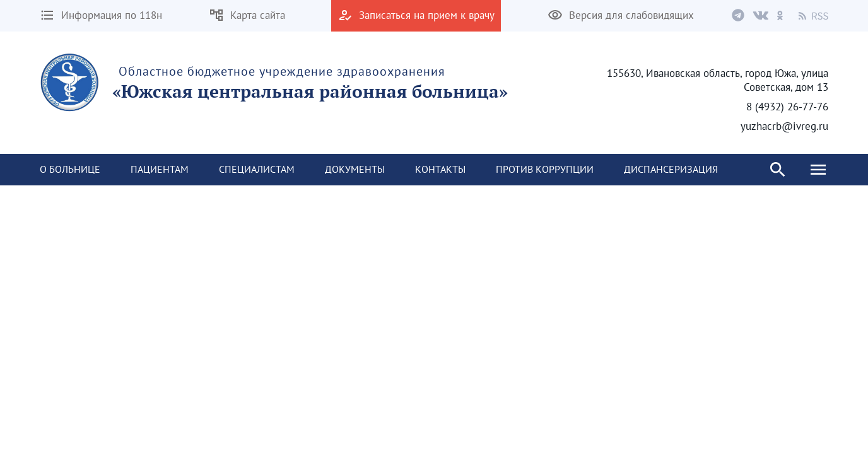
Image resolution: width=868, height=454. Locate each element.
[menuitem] (70, 170)
